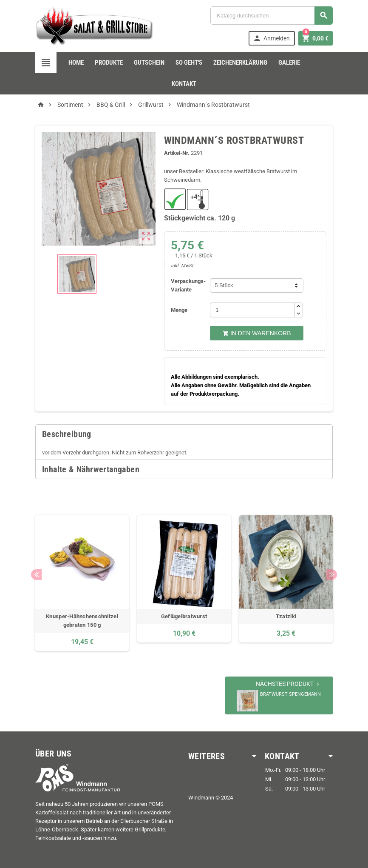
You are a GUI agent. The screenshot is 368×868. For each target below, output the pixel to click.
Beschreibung (67, 434)
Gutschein (149, 63)
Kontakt (184, 84)
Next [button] (332, 575)
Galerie (289, 63)
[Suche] (272, 16)
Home (76, 63)
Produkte (109, 63)
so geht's (189, 63)
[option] (82, 583)
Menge (179, 310)
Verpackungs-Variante (188, 285)
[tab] (184, 434)
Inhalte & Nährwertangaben (91, 469)
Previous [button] (36, 575)
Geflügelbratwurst (184, 616)
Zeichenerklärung (240, 63)
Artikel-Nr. (177, 153)
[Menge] (252, 310)
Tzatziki (286, 616)
